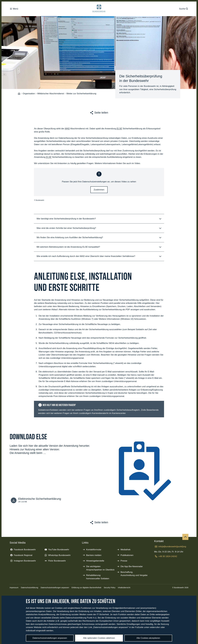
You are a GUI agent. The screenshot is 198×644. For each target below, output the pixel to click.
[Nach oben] (185, 538)
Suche (184, 10)
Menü (14, 10)
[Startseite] (19, 95)
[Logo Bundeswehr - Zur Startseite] (99, 10)
